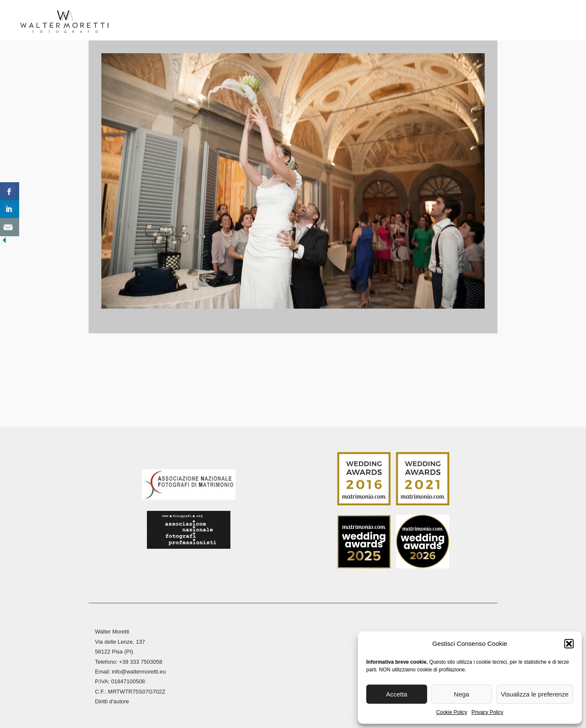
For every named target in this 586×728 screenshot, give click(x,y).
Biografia (176, 21)
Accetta (396, 694)
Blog (437, 21)
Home (137, 21)
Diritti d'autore (112, 700)
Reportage (320, 21)
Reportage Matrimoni (247, 21)
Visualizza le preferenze (535, 694)
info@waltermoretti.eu (139, 670)
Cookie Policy (452, 712)
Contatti (474, 21)
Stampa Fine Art (387, 21)
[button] (569, 644)
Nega (462, 694)
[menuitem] (507, 24)
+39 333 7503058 (141, 660)
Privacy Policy (487, 712)
